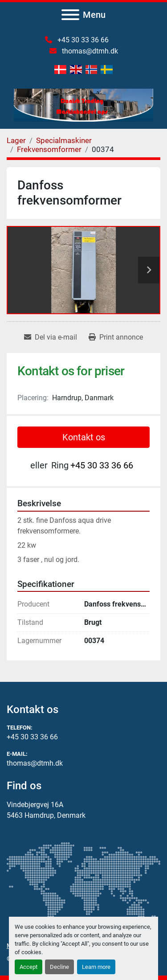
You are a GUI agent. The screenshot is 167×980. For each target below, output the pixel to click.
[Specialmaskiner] (64, 140)
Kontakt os (84, 437)
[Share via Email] (51, 337)
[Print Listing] (116, 337)
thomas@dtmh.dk (89, 51)
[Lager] (16, 140)
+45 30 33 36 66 (82, 40)
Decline (59, 967)
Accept (29, 967)
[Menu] (70, 15)
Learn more (96, 967)
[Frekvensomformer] (49, 149)
